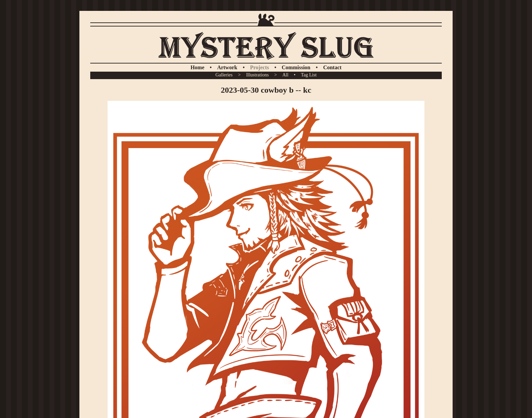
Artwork (227, 67)
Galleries (224, 75)
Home (197, 67)
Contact (332, 67)
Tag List (309, 75)
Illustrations (257, 75)
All (285, 75)
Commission (296, 67)
